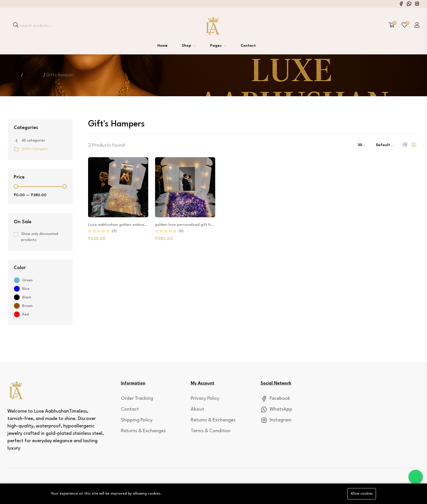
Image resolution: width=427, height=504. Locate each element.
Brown (28, 306)
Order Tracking (137, 399)
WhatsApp (276, 409)
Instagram (276, 420)
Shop (187, 46)
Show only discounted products (40, 237)
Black (27, 297)
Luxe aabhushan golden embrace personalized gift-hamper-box (146, 225)
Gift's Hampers (31, 149)
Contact (248, 46)
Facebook (275, 399)
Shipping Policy (137, 420)
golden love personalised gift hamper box (193, 225)
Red (26, 315)
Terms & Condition (211, 431)
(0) (114, 231)
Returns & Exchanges (143, 431)
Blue (26, 289)
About (197, 409)
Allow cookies (362, 494)
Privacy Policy (205, 399)
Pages (216, 46)
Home (162, 46)
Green (28, 280)
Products (32, 75)
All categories (29, 141)
